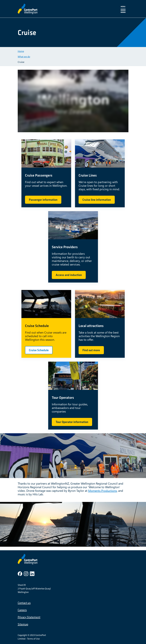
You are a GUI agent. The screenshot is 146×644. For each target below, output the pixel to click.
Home (21, 51)
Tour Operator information (72, 422)
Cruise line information (97, 200)
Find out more (91, 350)
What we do (24, 56)
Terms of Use (33, 639)
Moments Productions (102, 490)
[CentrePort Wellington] (48, 9)
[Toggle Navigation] (124, 9)
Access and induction (69, 275)
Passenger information (43, 200)
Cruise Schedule (39, 350)
